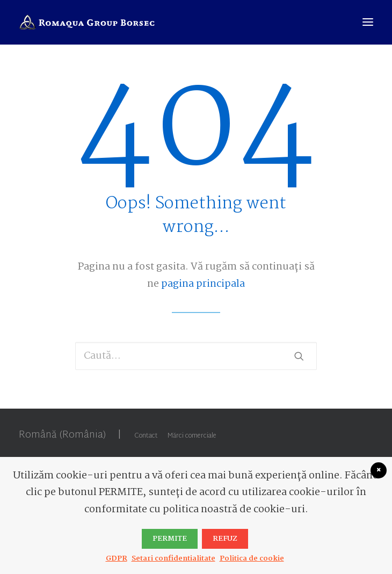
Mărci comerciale (192, 436)
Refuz (225, 539)
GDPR (117, 558)
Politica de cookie (252, 558)
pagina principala (203, 284)
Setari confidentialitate (173, 558)
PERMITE (170, 539)
